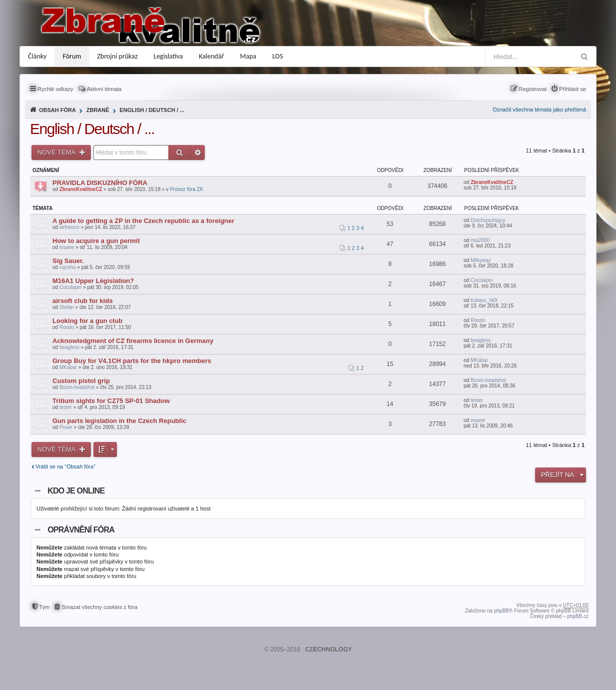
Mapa (248, 56)
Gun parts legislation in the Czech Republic (119, 421)
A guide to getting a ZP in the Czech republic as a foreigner (143, 221)
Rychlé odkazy (55, 89)
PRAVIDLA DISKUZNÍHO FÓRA (100, 183)
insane (67, 247)
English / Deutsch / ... (152, 110)
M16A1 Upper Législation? (93, 281)
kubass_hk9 (484, 300)
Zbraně (98, 110)
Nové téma (57, 152)
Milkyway (481, 260)
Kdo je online (76, 491)
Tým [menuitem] (44, 607)
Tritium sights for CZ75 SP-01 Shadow (111, 401)
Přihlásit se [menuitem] (573, 89)
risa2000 (480, 240)
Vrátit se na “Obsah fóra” (65, 466)
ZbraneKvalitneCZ (81, 189)
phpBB (502, 611)
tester (66, 407)
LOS (278, 56)
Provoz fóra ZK (187, 189)
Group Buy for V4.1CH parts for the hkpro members (132, 361)
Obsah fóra (57, 110)
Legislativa (169, 56)
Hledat (180, 152)
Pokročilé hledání (198, 152)
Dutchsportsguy (488, 220)
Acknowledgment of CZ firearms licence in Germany (133, 341)
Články (37, 56)
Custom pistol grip (81, 381)
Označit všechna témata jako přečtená (539, 109)
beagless (69, 347)
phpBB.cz (578, 616)
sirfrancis (69, 227)
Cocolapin (70, 287)
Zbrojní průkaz (118, 56)
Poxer (66, 427)
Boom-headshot (77, 387)
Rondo (67, 327)
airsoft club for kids (83, 301)
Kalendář (211, 56)
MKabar (68, 367)
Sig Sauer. (68, 261)
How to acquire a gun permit (96, 241)
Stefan (67, 307)
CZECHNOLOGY (328, 649)
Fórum (72, 56)
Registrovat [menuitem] (533, 89)
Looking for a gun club (87, 321)
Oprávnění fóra (81, 530)
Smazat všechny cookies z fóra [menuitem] (99, 607)
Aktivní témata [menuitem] (104, 89)
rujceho (68, 267)
